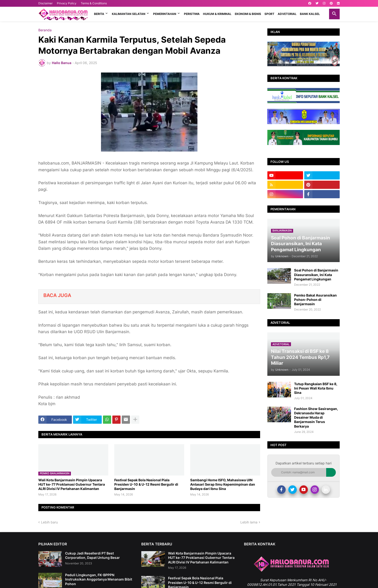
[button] (334, 14)
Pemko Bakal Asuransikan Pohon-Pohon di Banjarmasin (315, 300)
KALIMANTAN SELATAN (129, 14)
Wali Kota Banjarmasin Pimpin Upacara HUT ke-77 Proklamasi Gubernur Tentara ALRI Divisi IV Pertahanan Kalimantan (72, 484)
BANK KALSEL (310, 14)
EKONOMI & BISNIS (248, 14)
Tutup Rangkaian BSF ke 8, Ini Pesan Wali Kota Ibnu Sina (316, 388)
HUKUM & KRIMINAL (217, 14)
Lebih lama (249, 522)
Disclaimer (45, 3)
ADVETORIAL (287, 14)
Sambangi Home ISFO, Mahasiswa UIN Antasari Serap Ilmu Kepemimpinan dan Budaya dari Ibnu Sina (223, 484)
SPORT (269, 14)
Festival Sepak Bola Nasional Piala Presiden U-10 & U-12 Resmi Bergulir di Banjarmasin (146, 484)
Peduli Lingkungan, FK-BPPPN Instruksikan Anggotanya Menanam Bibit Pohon (99, 579)
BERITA (99, 14)
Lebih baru (49, 522)
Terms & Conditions (94, 3)
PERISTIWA (192, 14)
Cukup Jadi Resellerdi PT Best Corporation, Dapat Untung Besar (92, 555)
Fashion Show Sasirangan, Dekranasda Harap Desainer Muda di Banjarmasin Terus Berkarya (316, 417)
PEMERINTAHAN (165, 14)
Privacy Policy (67, 3)
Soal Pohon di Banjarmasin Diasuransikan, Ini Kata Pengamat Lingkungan (316, 274)
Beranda (45, 30)
